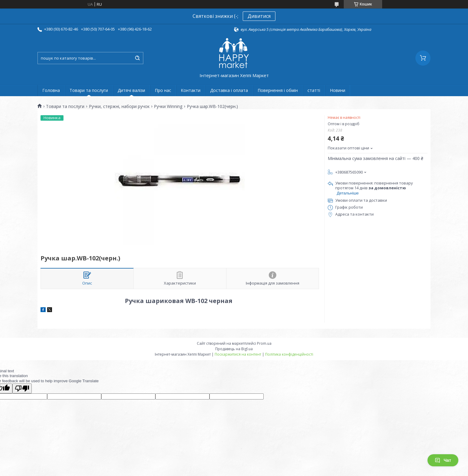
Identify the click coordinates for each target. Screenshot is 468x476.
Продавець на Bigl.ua (234, 349)
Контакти (191, 90)
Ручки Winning (168, 106)
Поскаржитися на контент (238, 354)
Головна (51, 90)
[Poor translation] (22, 388)
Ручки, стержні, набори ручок (119, 106)
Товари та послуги (89, 90)
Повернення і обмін (278, 90)
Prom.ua (264, 343)
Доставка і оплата (229, 90)
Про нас (163, 90)
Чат (443, 460)
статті (314, 90)
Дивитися (259, 16)
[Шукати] (137, 58)
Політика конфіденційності (289, 354)
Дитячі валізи (131, 90)
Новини (338, 90)
